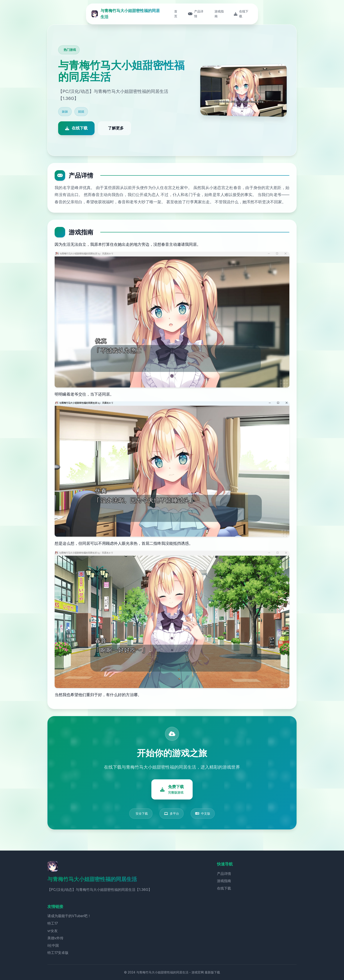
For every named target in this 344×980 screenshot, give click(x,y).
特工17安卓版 (58, 953)
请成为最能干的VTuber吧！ (69, 916)
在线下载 (224, 888)
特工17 (53, 923)
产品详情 (224, 874)
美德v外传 (55, 938)
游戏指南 (224, 881)
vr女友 (53, 931)
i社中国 (53, 945)
